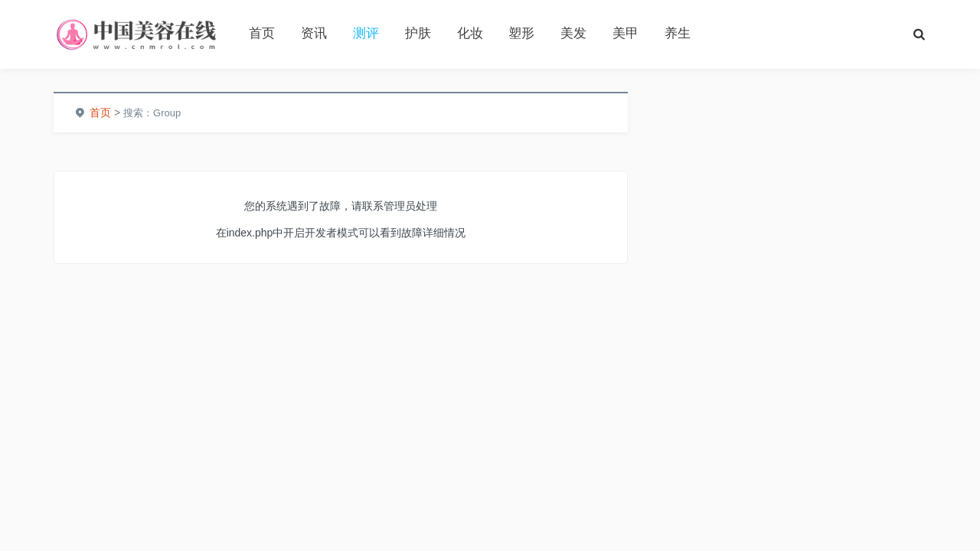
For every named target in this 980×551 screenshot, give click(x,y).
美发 (573, 33)
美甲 (626, 33)
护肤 (418, 33)
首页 (262, 33)
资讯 (314, 33)
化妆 (470, 33)
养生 (678, 33)
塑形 (521, 33)
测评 (366, 33)
